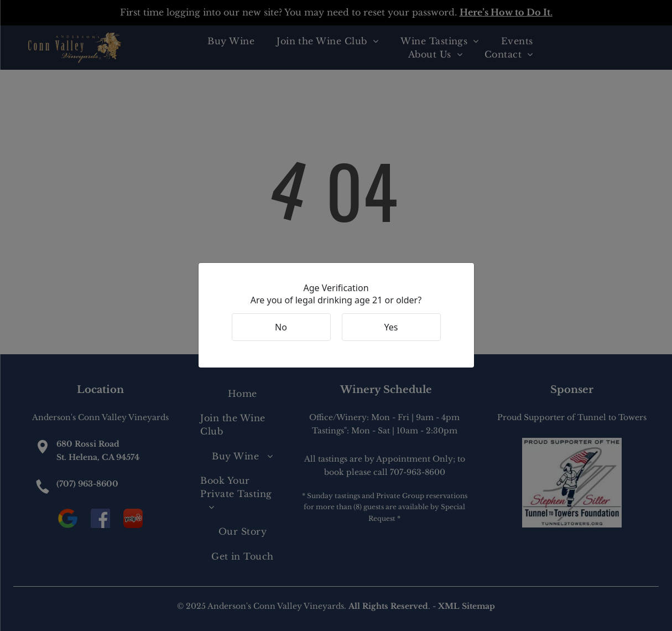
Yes (391, 327)
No (281, 327)
